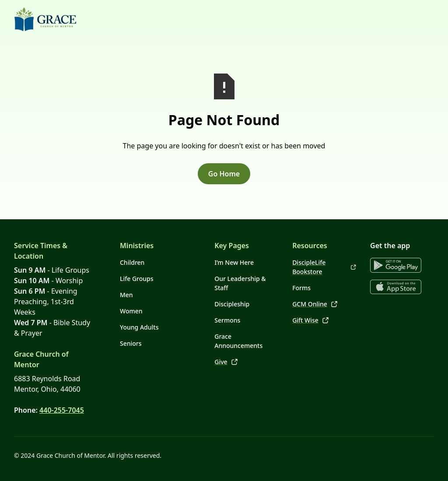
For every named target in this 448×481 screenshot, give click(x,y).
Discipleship (232, 304)
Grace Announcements (238, 341)
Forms (301, 288)
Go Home (224, 174)
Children (132, 262)
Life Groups (137, 279)
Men (126, 295)
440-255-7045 (62, 410)
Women (131, 311)
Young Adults (139, 327)
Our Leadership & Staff (240, 283)
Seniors (131, 343)
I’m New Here (234, 262)
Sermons (227, 320)
